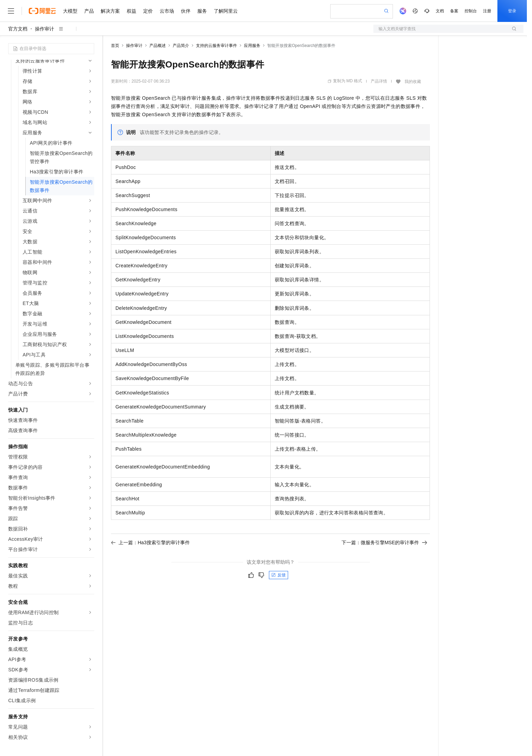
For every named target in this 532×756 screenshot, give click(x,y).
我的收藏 (413, 82)
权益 (132, 11)
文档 (440, 11)
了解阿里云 (226, 11)
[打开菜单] (11, 11)
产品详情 (379, 81)
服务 (202, 11)
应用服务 (252, 46)
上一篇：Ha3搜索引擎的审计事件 (150, 542)
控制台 (471, 11)
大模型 (70, 11)
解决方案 (110, 11)
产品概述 (158, 46)
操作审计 (45, 29)
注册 (487, 11)
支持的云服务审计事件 (216, 46)
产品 (89, 11)
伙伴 (186, 11)
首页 (115, 46)
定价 (148, 11)
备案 (454, 11)
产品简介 (181, 46)
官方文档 (18, 29)
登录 (512, 11)
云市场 (167, 11)
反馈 (279, 575)
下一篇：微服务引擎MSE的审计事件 (384, 542)
